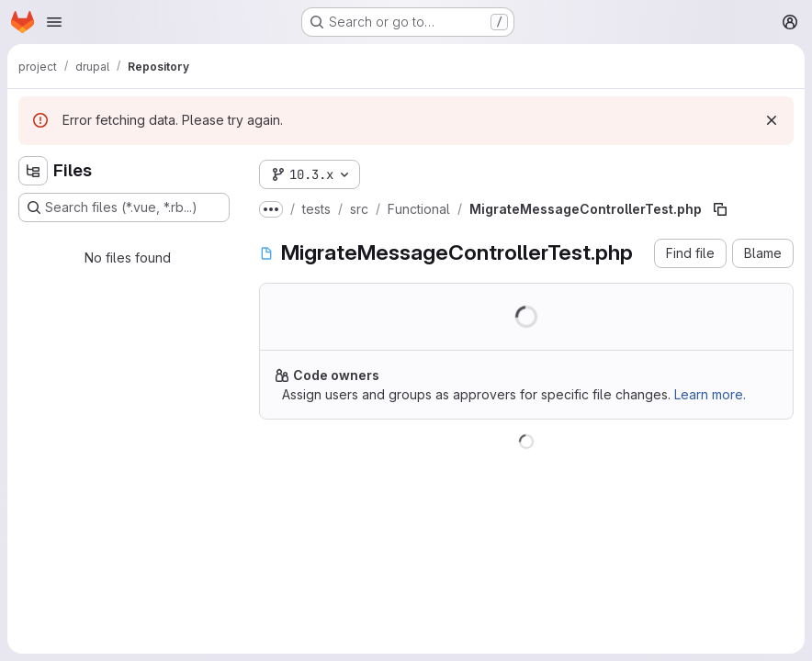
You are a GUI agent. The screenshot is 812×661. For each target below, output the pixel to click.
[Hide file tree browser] (33, 171)
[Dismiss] (772, 120)
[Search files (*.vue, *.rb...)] (124, 207)
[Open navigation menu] (54, 22)
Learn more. (710, 394)
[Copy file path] (720, 209)
